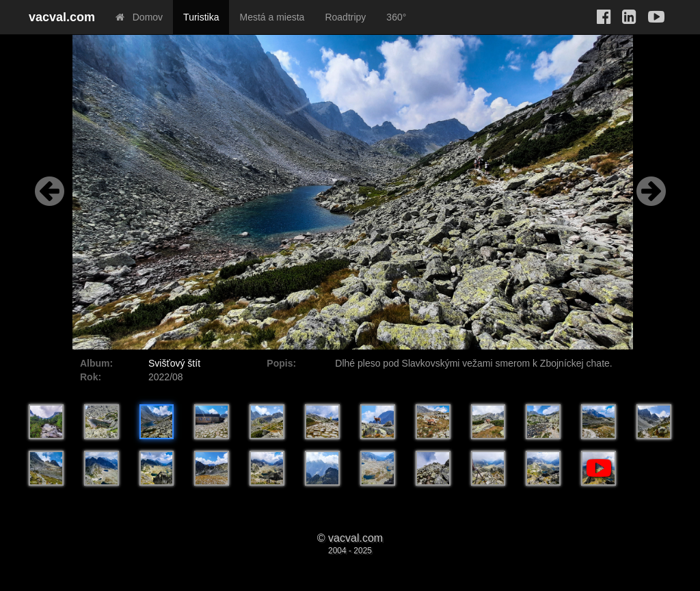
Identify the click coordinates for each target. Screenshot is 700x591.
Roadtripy (345, 17)
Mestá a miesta (272, 17)
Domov (139, 17)
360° (396, 17)
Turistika (201, 17)
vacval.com (62, 17)
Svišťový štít (174, 363)
